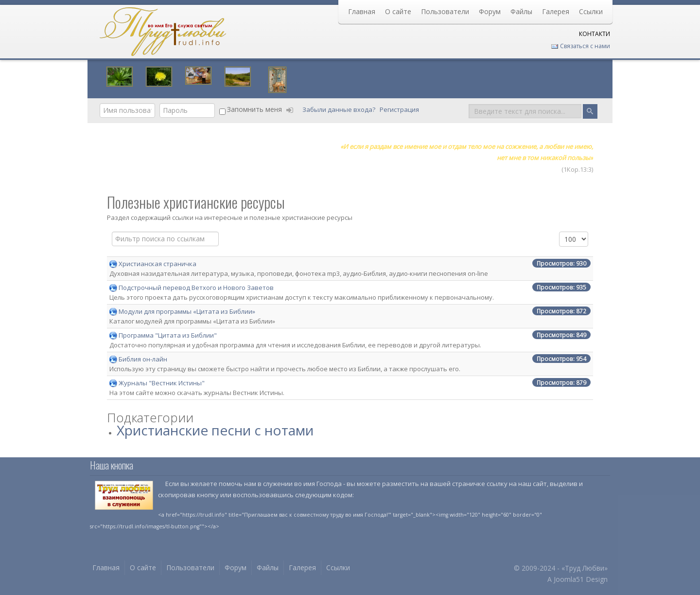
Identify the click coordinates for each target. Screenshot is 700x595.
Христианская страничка (157, 264)
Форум (490, 11)
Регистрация (400, 109)
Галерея (556, 11)
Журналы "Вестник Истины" (162, 383)
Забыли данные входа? (340, 109)
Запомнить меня (254, 109)
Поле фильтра (112, 232)
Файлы (521, 11)
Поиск (469, 103)
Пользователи (445, 11)
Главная (362, 11)
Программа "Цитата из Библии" (168, 335)
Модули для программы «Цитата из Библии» (187, 311)
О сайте (398, 11)
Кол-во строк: (559, 232)
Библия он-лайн (143, 359)
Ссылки (591, 11)
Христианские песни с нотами (215, 430)
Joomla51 (569, 579)
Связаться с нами (580, 46)
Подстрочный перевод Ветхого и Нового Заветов (196, 288)
